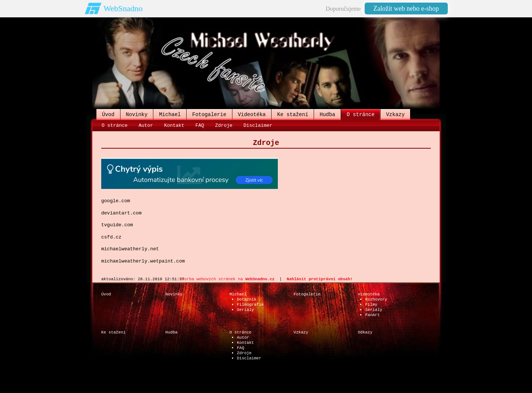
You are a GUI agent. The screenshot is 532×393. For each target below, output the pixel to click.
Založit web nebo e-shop (406, 9)
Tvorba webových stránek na (227, 279)
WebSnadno (123, 8)
